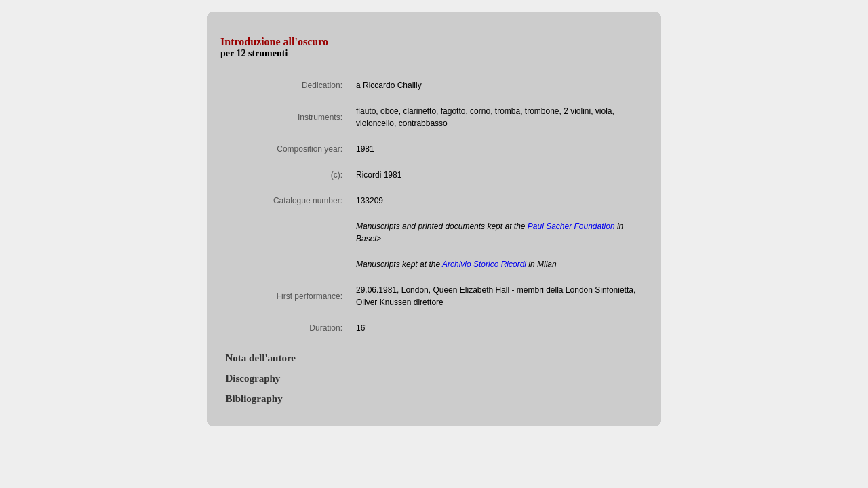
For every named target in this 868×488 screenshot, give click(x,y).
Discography (250, 378)
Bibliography (252, 399)
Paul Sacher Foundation (571, 226)
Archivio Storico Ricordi (484, 264)
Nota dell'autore (258, 358)
